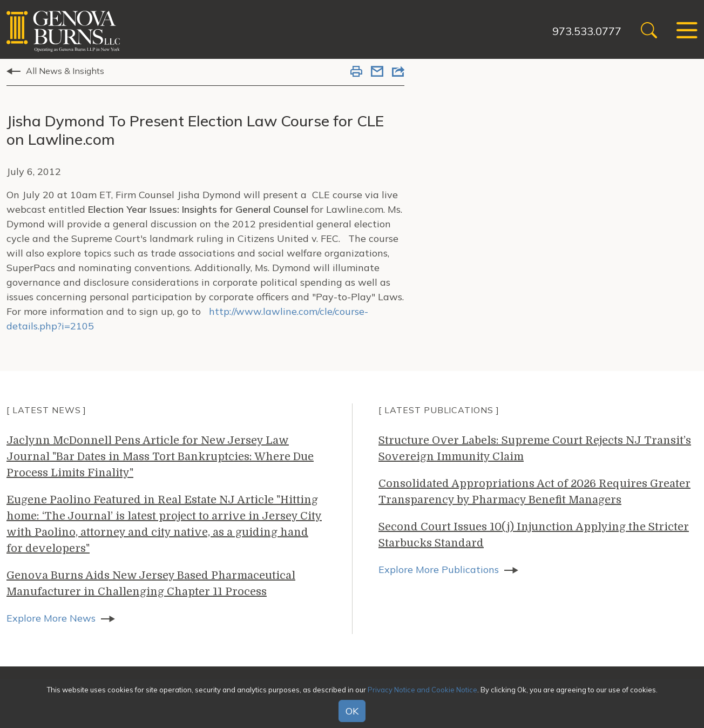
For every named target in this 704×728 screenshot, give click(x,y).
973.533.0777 (587, 31)
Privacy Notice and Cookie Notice (422, 690)
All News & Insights (65, 71)
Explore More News (51, 618)
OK (352, 711)
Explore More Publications (439, 569)
